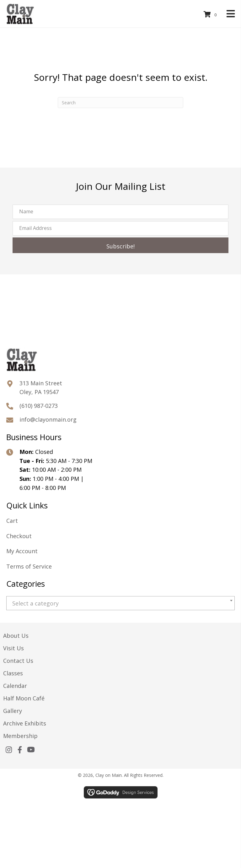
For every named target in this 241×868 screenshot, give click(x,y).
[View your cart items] (211, 15)
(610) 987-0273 (39, 406)
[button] (120, 245)
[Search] (120, 103)
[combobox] (120, 603)
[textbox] (120, 603)
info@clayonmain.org (48, 419)
